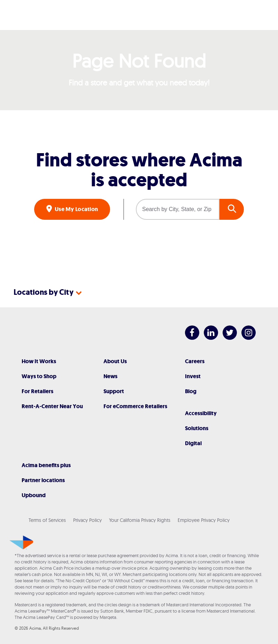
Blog (191, 391)
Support (114, 391)
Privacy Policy (87, 520)
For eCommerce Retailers (135, 406)
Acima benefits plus (46, 465)
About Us (115, 361)
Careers (195, 361)
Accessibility (201, 413)
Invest (193, 376)
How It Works (39, 361)
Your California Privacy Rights (140, 520)
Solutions (197, 428)
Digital (193, 443)
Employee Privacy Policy (204, 520)
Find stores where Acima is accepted (139, 170)
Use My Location (76, 209)
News (110, 376)
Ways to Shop (39, 376)
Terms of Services (47, 520)
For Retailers (37, 391)
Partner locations (43, 480)
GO (232, 209)
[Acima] (139, 15)
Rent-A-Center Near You (52, 406)
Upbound (34, 495)
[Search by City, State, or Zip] (178, 209)
